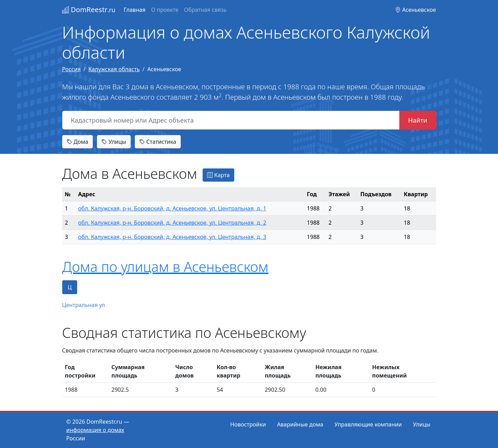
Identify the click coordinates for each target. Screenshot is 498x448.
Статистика (158, 142)
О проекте (165, 10)
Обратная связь (205, 10)
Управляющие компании (368, 424)
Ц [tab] (70, 287)
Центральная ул (84, 305)
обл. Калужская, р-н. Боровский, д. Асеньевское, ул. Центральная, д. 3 (172, 237)
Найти (418, 120)
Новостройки (248, 424)
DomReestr (89, 10)
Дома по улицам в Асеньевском (165, 267)
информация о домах (95, 430)
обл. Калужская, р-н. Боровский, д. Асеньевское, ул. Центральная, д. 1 (172, 208)
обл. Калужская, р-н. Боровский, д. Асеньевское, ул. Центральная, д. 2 (172, 223)
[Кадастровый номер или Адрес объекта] (231, 120)
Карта (218, 175)
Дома (78, 142)
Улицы (114, 142)
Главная (135, 10)
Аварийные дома (300, 424)
